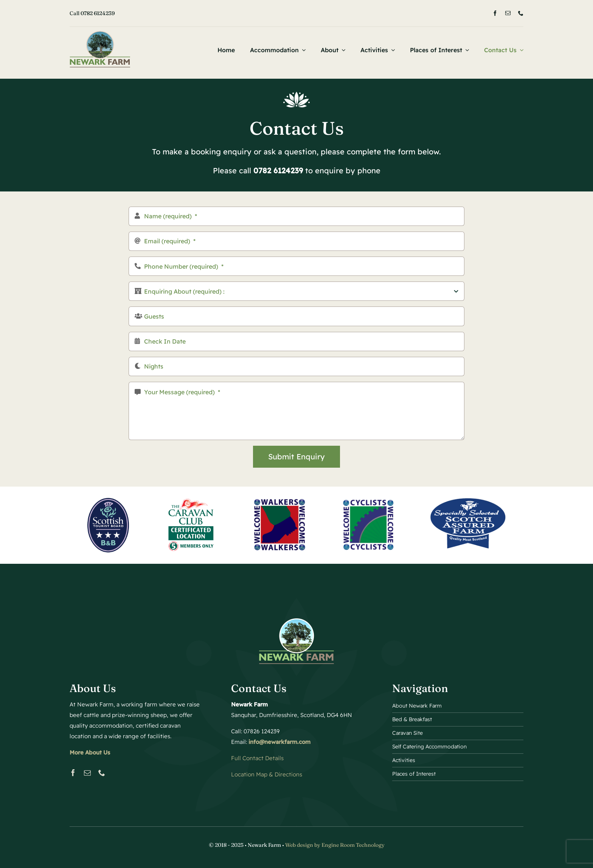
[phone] (521, 13)
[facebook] (495, 13)
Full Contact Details (257, 758)
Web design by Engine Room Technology (335, 845)
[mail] (508, 13)
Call (92, 13)
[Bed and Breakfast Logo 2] (100, 34)
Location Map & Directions (267, 774)
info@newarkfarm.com (279, 742)
